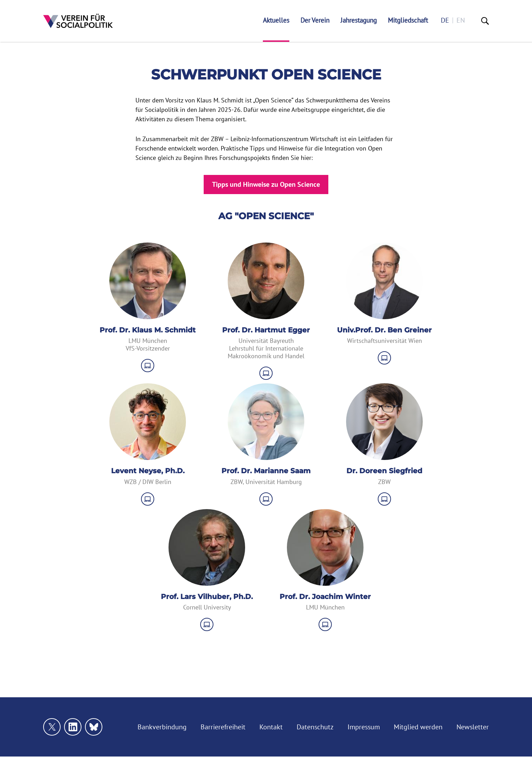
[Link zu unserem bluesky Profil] (94, 727)
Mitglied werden (418, 727)
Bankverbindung (162, 727)
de (445, 20)
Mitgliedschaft (408, 20)
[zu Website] (148, 366)
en (461, 20)
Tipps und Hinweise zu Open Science (266, 184)
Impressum (364, 727)
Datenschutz (315, 727)
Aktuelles (276, 20)
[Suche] (485, 21)
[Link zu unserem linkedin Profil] (73, 727)
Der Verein (315, 20)
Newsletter (473, 727)
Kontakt (271, 727)
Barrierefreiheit (223, 727)
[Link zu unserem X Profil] (52, 727)
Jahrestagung (359, 20)
